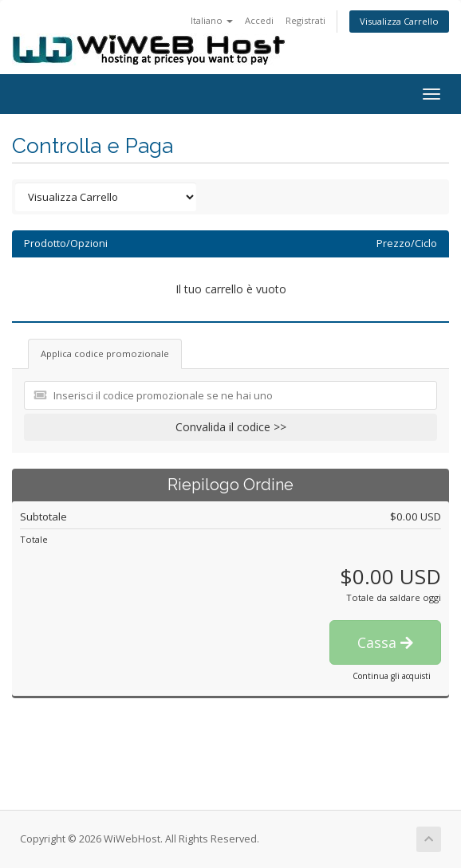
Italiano (212, 20)
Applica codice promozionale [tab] (105, 353)
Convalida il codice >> (231, 427)
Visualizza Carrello (399, 21)
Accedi (259, 20)
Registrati (305, 20)
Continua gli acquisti (392, 676)
